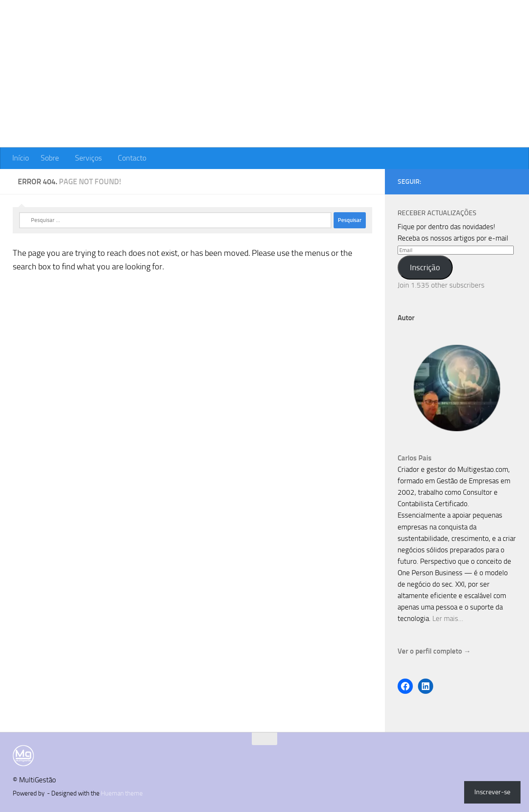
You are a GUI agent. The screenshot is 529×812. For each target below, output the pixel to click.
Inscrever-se (492, 792)
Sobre (50, 158)
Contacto (132, 158)
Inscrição (425, 267)
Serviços (88, 158)
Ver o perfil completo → (434, 651)
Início (21, 158)
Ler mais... (448, 618)
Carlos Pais (415, 458)
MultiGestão (64, 31)
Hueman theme (122, 793)
